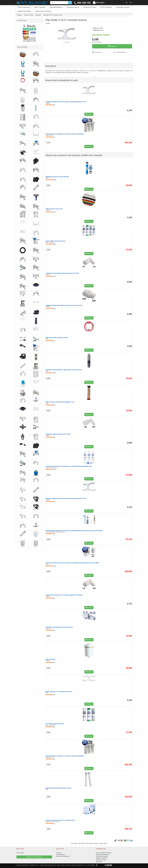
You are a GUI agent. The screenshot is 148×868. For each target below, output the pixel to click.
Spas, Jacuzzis (40, 7)
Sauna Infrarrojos (24, 7)
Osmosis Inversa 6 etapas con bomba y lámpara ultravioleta (65, 134)
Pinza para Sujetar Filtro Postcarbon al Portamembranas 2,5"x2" (66, 102)
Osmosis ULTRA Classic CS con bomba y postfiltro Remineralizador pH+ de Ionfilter (72, 563)
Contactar (59, 853)
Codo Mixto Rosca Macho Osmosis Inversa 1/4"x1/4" (62, 273)
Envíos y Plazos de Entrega (103, 853)
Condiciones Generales (102, 855)
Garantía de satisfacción (63, 856)
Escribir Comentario (121, 52)
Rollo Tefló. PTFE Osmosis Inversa (57, 338)
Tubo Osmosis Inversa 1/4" (54, 209)
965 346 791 (82, 3)
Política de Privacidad (102, 856)
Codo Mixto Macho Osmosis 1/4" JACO (58, 434)
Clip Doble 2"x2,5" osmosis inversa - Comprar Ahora (93, 843)
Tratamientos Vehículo (43, 11)
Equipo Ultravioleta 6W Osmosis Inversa (59, 788)
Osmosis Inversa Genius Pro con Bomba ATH (60, 820)
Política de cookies (101, 860)
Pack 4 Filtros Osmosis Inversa (56, 241)
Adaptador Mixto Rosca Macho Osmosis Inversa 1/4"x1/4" (64, 305)
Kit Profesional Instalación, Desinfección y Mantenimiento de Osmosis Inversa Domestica (74, 531)
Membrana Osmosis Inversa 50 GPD (57, 177)
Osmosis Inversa (73, 7)
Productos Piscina (90, 7)
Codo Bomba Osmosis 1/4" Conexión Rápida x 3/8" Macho (64, 595)
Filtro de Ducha (51, 659)
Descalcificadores (56, 7)
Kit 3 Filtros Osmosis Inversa (55, 724)
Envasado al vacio (123, 7)
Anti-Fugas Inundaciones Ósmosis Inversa (59, 627)
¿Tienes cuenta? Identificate (34, 857)
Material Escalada (24, 11)
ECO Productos (106, 7)
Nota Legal (99, 862)
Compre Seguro (61, 855)
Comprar (112, 46)
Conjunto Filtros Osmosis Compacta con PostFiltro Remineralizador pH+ (69, 466)
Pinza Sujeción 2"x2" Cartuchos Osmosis (59, 692)
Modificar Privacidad (101, 858)
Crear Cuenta (20, 853)
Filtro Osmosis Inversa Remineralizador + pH (60, 402)
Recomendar (98, 52)
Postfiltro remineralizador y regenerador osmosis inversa (64, 370)
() (50, 105)
